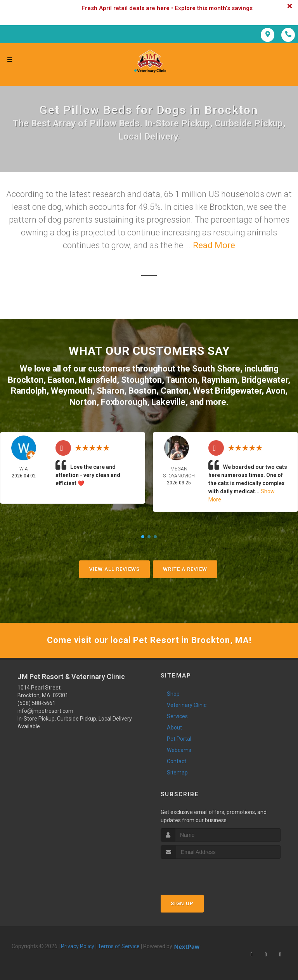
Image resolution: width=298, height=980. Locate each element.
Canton (175, 391)
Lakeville (168, 402)
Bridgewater (265, 380)
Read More (214, 245)
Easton (61, 380)
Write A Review (185, 569)
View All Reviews (114, 569)
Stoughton (141, 380)
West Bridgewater (227, 391)
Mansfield (98, 380)
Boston (142, 391)
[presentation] (202, 873)
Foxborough (124, 402)
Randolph (29, 391)
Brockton (26, 380)
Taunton (181, 380)
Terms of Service (119, 946)
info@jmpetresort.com (45, 711)
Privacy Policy (78, 946)
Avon (275, 391)
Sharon (110, 391)
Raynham (219, 380)
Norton (83, 402)
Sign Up (182, 903)
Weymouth (72, 391)
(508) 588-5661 (36, 703)
